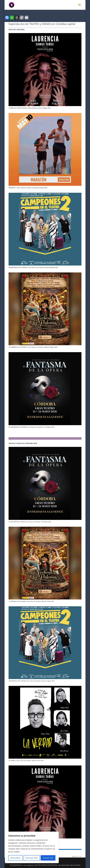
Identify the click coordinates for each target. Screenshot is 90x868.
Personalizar (15, 858)
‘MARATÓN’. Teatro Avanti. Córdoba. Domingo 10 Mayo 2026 (28, 188)
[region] (32, 847)
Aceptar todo (48, 858)
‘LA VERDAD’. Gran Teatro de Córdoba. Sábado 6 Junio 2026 (26, 760)
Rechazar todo (32, 858)
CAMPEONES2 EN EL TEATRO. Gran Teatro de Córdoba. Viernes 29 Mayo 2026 (33, 267)
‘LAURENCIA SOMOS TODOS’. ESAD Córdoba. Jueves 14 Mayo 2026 (30, 108)
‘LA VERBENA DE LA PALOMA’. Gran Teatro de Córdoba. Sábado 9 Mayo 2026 (33, 347)
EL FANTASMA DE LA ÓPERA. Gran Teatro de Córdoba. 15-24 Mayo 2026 (31, 427)
